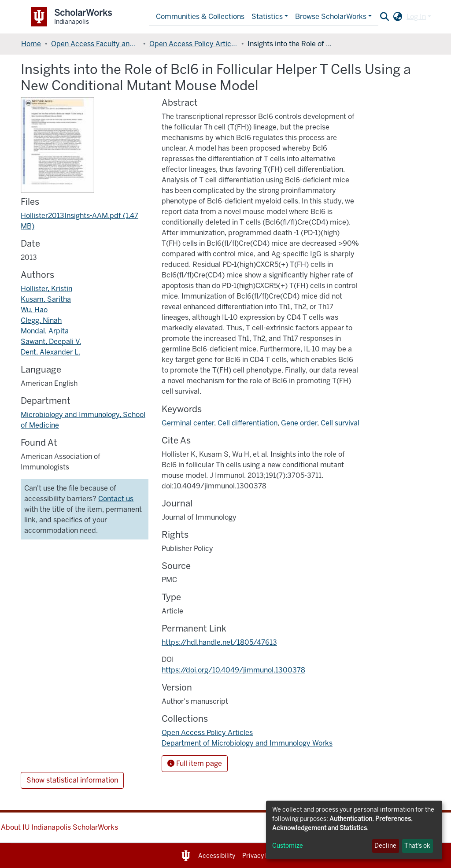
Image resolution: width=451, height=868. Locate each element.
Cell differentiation (248, 423)
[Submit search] (384, 17)
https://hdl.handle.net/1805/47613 (219, 642)
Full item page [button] (195, 763)
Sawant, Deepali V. (51, 342)
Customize (288, 846)
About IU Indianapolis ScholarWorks (59, 827)
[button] (397, 17)
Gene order (299, 423)
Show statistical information (72, 780)
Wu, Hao (34, 310)
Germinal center (188, 423)
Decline (385, 846)
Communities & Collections (200, 17)
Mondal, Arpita (45, 331)
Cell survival (340, 423)
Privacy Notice (263, 856)
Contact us (116, 499)
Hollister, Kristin (46, 289)
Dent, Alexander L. (50, 352)
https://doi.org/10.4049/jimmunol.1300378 (233, 670)
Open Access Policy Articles (193, 44)
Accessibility (217, 856)
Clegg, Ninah (41, 320)
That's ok (417, 846)
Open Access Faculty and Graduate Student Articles (95, 44)
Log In (416, 17)
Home (31, 44)
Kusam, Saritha (46, 299)
